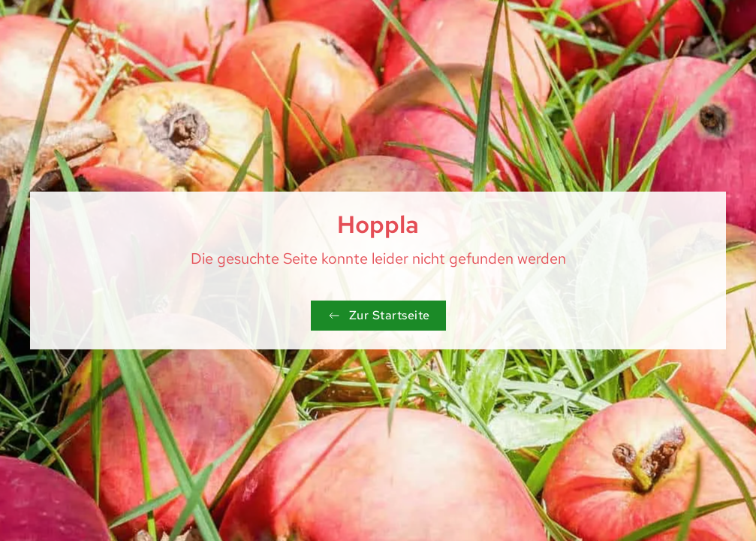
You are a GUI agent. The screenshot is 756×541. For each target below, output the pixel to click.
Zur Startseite (378, 315)
